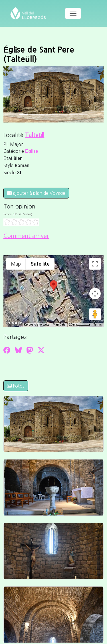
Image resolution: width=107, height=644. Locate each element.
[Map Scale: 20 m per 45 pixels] (80, 325)
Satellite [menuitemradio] (40, 264)
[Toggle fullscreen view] (95, 264)
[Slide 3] (53, 115)
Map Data (59, 325)
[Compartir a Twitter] (41, 350)
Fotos (16, 386)
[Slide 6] (83, 115)
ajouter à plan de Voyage (36, 193)
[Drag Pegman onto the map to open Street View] (95, 314)
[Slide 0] (24, 115)
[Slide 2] (44, 115)
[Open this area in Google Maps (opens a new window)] (14, 323)
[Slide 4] (63, 115)
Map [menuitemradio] (16, 264)
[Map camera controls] (95, 294)
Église (32, 151)
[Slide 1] (34, 115)
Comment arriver (26, 236)
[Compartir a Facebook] (7, 350)
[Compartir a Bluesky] (18, 350)
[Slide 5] (73, 115)
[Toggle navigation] (73, 13)
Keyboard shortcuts (37, 325)
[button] (54, 286)
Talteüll (35, 135)
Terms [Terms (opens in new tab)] (98, 325)
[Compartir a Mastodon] (30, 350)
